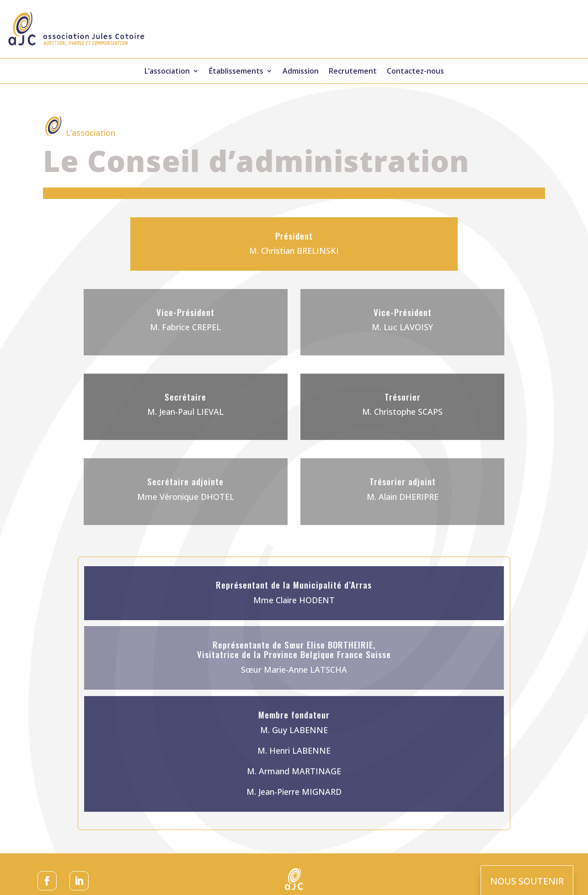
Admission (301, 72)
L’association (167, 72)
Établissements (236, 72)
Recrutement (353, 72)
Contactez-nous (415, 72)
